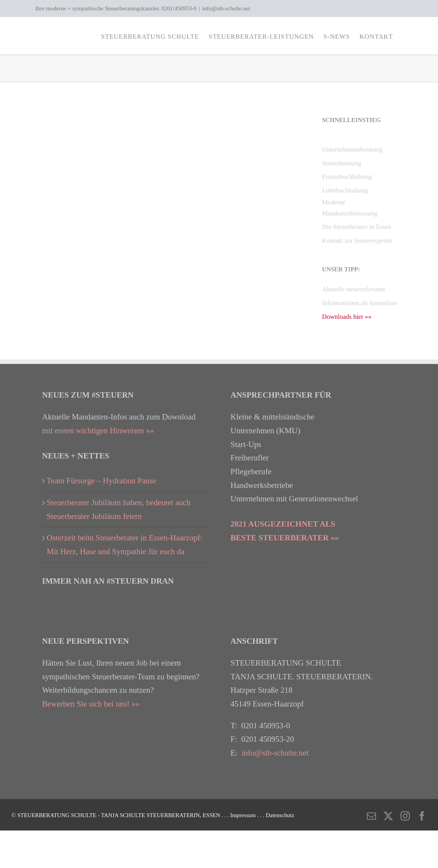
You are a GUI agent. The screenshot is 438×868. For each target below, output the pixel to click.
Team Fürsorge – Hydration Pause (101, 481)
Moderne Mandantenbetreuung (350, 208)
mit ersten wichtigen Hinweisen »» (98, 431)
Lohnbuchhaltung (345, 190)
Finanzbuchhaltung (347, 177)
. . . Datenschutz (276, 815)
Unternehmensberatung (353, 149)
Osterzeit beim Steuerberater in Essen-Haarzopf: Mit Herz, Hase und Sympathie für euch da (125, 545)
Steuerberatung (342, 163)
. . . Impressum (239, 815)
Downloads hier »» (347, 317)
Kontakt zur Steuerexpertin (357, 241)
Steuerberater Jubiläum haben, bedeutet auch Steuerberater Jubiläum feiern (119, 509)
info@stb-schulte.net (226, 8)
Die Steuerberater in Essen (357, 227)
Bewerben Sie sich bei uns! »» (91, 704)
